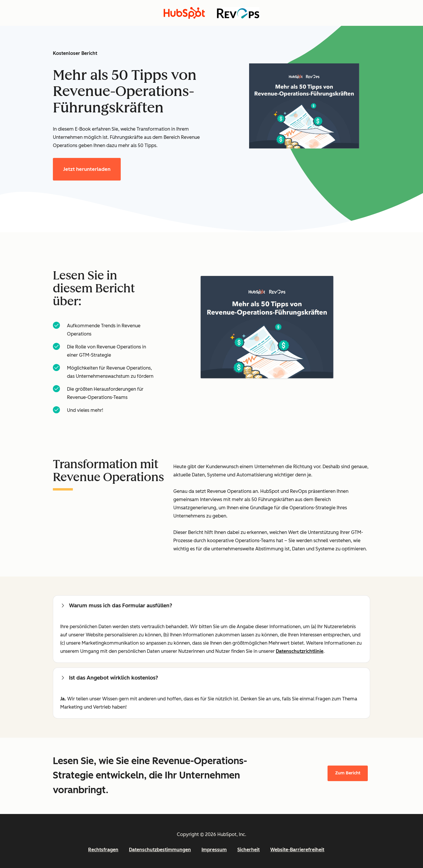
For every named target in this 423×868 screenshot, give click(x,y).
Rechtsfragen (103, 850)
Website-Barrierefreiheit (297, 850)
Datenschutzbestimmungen (160, 850)
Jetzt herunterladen (87, 169)
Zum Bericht (348, 773)
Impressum (214, 850)
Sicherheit (249, 850)
